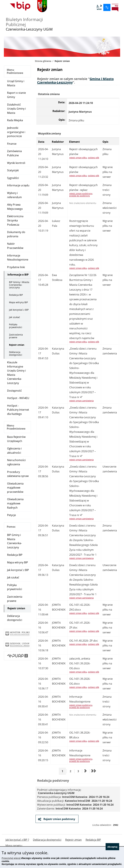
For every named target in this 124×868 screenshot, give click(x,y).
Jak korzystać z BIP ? (17, 840)
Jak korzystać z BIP (19, 310)
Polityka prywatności (16, 326)
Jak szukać (15, 317)
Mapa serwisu (14, 846)
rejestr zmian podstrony (81, 193)
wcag (99, 7)
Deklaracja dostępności (16, 353)
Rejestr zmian (17, 345)
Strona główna (43, 61)
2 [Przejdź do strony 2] (72, 771)
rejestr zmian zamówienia (81, 401)
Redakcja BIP (16, 295)
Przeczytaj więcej (11, 858)
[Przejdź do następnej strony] (86, 771)
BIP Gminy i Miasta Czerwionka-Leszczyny (19, 285)
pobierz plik (94, 158)
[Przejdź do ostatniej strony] (93, 771)
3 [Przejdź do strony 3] (79, 771)
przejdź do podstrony (80, 196)
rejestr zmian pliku (78, 158)
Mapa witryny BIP (18, 302)
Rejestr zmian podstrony (59, 819)
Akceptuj (112, 847)
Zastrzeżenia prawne (16, 336)
